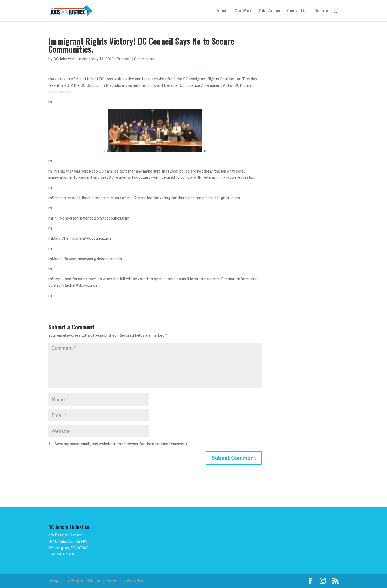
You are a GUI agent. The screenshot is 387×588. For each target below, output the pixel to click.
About (222, 11)
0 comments (145, 59)
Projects (124, 59)
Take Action (269, 11)
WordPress (137, 581)
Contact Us (297, 11)
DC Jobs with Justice (71, 59)
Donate (321, 11)
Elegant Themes (87, 581)
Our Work (243, 11)
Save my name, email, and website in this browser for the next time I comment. (121, 444)
